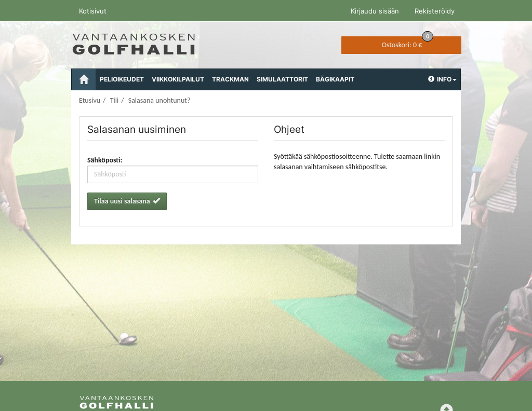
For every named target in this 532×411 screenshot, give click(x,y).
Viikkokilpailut (178, 79)
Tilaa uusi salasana (127, 201)
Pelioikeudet (122, 79)
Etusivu (90, 100)
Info (442, 79)
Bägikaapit (335, 79)
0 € (408, 43)
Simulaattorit (282, 79)
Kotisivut (93, 11)
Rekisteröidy (435, 11)
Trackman (230, 79)
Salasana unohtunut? (159, 100)
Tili (114, 100)
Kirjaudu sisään (375, 11)
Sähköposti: (105, 160)
